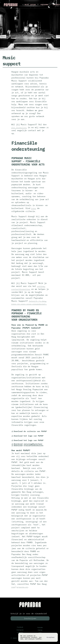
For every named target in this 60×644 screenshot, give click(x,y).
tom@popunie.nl (20, 587)
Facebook (20, 627)
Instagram (20, 630)
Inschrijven (30, 618)
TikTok (40, 630)
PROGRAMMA (44, 5)
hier (34, 208)
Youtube (40, 627)
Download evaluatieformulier (27, 445)
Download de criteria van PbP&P (29, 431)
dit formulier (19, 127)
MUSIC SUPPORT (30, 5)
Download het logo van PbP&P (27, 436)
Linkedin (20, 633)
